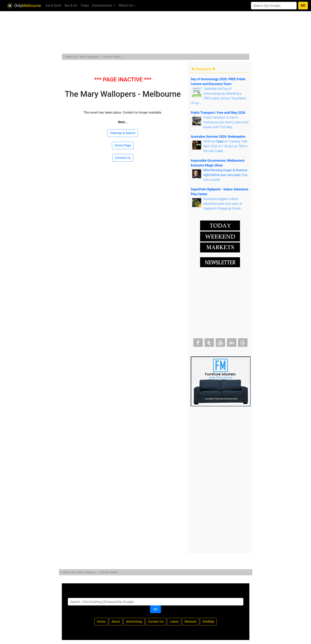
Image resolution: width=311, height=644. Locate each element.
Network (191, 622)
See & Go (71, 5)
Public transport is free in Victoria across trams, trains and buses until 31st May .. (226, 122)
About (116, 622)
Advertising (134, 622)
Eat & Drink (53, 5)
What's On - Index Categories (82, 57)
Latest (174, 622)
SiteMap (208, 622)
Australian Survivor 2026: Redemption (218, 137)
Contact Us (123, 158)
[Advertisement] (156, 24)
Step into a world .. (225, 175)
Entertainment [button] (103, 5)
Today (85, 5)
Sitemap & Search (123, 133)
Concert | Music (112, 57)
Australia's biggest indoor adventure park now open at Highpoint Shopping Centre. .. (224, 204)
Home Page (123, 145)
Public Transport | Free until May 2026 (218, 113)
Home (101, 622)
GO (303, 5)
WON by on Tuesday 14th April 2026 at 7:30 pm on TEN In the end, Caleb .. (225, 146)
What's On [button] (126, 5)
